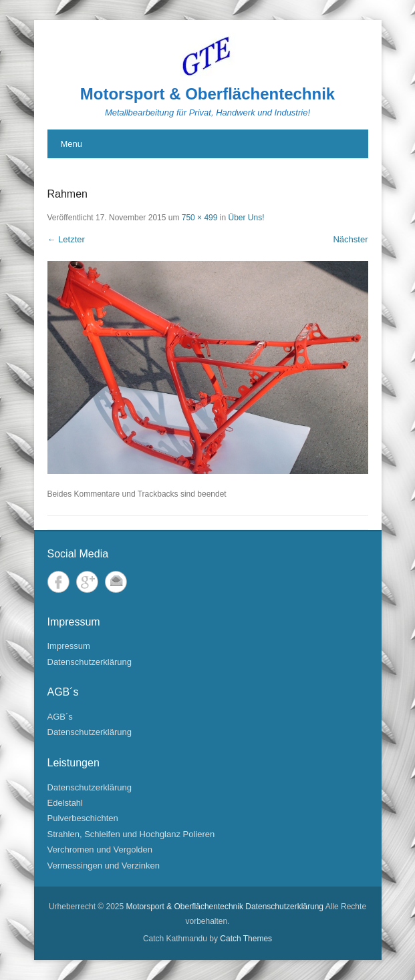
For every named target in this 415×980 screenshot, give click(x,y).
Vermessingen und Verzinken (104, 866)
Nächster (350, 239)
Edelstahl (65, 803)
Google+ (87, 582)
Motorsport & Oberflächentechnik (207, 94)
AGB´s (60, 717)
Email (116, 582)
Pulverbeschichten (83, 818)
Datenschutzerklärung (90, 662)
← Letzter (66, 239)
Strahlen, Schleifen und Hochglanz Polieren (131, 834)
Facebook (58, 582)
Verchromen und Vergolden (100, 849)
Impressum (69, 646)
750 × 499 (200, 218)
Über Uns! (246, 218)
